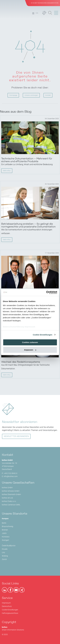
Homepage (13, 95)
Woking (5, 556)
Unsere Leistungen (31, 95)
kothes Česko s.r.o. (9, 501)
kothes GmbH (7, 488)
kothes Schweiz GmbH (11, 491)
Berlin (4, 523)
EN (37, 13)
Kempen (5, 519)
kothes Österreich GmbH (11, 494)
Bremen (5, 530)
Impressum (30, 327)
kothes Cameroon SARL (11, 505)
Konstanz (6, 537)
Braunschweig (7, 526)
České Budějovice (9, 546)
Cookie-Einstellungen (10, 610)
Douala (5, 549)
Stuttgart (5, 540)
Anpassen (30, 350)
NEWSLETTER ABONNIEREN (16, 436)
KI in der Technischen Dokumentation (45, 3)
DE (33, 13)
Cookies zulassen (30, 342)
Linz (3, 552)
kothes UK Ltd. (7, 498)
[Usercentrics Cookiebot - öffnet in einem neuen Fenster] (46, 292)
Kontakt (48, 95)
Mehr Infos (7, 171)
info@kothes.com (11, 476)
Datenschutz (7, 606)
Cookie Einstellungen (43, 335)
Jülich (4, 533)
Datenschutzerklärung (13, 327)
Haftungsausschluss (10, 613)
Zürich (4, 559)
